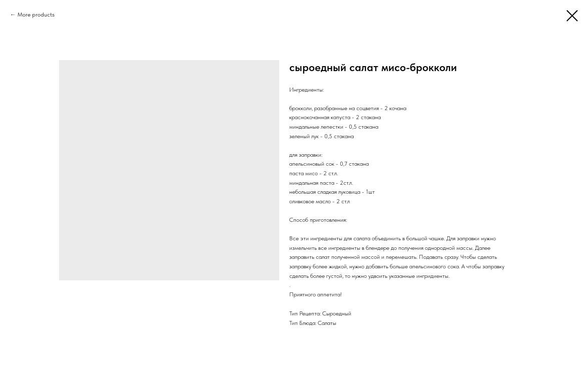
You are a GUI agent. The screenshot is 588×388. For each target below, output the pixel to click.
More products (36, 15)
